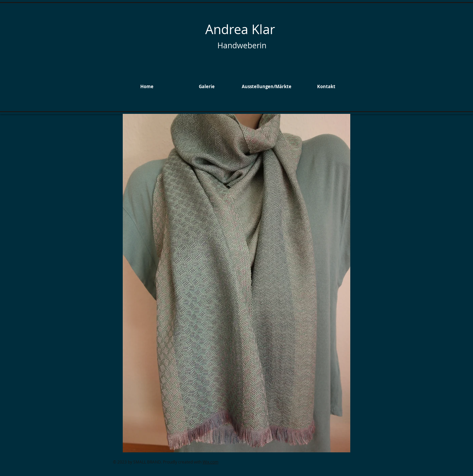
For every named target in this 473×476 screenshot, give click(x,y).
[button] (207, 86)
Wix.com (210, 462)
